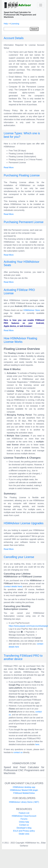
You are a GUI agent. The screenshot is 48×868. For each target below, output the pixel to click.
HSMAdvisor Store (32, 310)
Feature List (24, 813)
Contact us (24, 825)
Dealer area (24, 834)
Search (34, 29)
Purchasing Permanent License (24, 222)
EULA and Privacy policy (24, 831)
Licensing (15, 24)
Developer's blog (24, 828)
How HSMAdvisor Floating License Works (20, 340)
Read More (9, 167)
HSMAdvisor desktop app (24, 787)
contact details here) (13, 586)
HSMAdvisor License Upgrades (24, 523)
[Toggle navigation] (41, 5)
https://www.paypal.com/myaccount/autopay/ (28, 626)
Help (6, 24)
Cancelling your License (19, 557)
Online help (24, 822)
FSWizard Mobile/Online (24, 793)
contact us (18, 752)
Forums (24, 819)
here (37, 744)
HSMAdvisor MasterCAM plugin (24, 790)
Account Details (14, 38)
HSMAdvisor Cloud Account (24, 816)
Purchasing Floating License (22, 175)
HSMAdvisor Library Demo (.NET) (24, 802)
